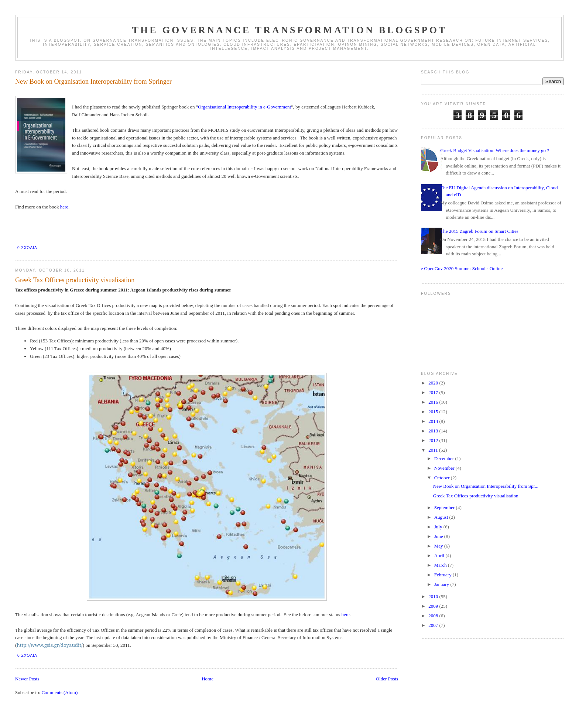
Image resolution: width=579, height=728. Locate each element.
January (442, 584)
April (440, 556)
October (443, 478)
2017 (434, 392)
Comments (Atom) (59, 692)
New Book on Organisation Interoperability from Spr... (486, 486)
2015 (434, 412)
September (445, 508)
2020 (434, 383)
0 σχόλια (27, 248)
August (442, 517)
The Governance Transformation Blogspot (289, 30)
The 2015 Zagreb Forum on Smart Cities (479, 231)
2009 (434, 606)
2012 (434, 440)
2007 (434, 625)
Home (208, 679)
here (64, 207)
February (443, 575)
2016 (434, 402)
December (445, 458)
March (441, 565)
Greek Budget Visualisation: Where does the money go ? (495, 150)
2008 (434, 616)
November (445, 468)
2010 (434, 596)
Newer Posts (27, 679)
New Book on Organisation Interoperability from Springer (93, 82)
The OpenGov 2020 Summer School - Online (459, 268)
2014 (434, 421)
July (439, 527)
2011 (434, 450)
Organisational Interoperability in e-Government (244, 107)
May (439, 546)
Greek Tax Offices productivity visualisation (75, 280)
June (439, 536)
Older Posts (387, 679)
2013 (434, 431)
